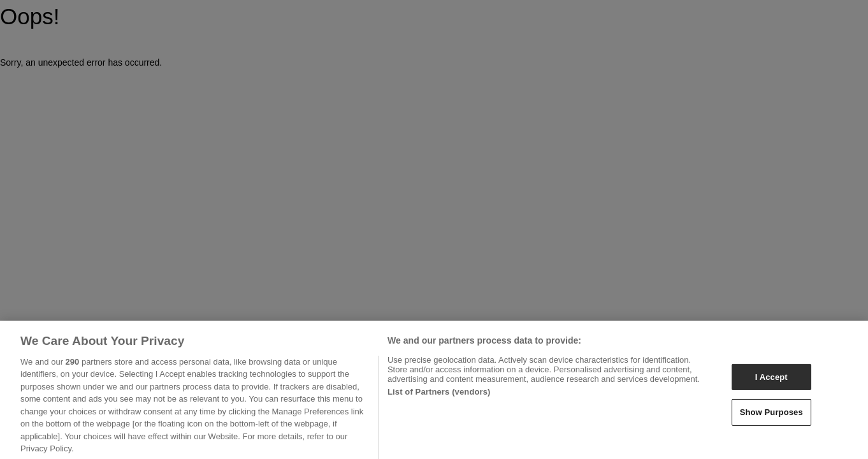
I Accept (771, 381)
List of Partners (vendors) (439, 396)
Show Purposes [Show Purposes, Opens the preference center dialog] (771, 416)
